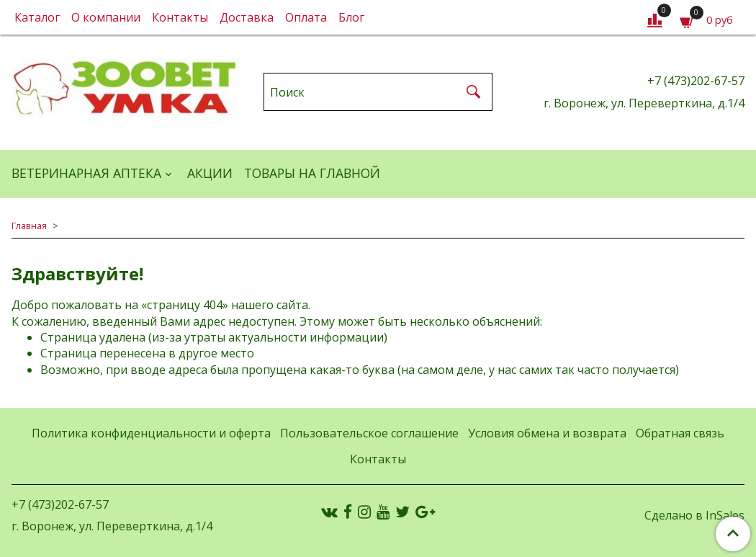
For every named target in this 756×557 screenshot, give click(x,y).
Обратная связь (680, 433)
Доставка (247, 17)
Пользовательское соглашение (369, 433)
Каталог (37, 17)
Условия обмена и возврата (547, 433)
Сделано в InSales (694, 515)
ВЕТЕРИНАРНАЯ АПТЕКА (86, 173)
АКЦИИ (210, 173)
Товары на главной (312, 173)
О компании (106, 17)
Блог (351, 17)
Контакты (180, 17)
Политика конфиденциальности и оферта (151, 433)
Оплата (306, 17)
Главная (29, 226)
